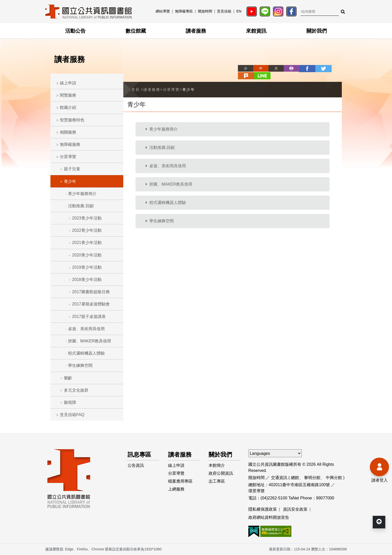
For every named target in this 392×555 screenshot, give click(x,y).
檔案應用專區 (181, 482)
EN (239, 11)
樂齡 (68, 378)
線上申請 (68, 83)
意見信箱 (224, 11)
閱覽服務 (68, 95)
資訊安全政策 (295, 509)
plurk (319, 68)
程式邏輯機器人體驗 (86, 353)
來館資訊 (256, 31)
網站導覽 (163, 11)
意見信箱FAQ (72, 415)
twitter (304, 68)
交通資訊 (279, 478)
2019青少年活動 (87, 267)
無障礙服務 (70, 144)
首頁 (136, 82)
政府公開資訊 (221, 474)
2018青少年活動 (87, 280)
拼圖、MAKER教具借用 (90, 341)
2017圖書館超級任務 (91, 292)
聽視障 (70, 402)
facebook (288, 68)
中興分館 (334, 478)
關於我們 (317, 31)
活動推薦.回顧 (81, 206)
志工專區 (217, 482)
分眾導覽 (68, 157)
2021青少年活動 (87, 243)
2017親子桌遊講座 (89, 317)
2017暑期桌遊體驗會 (91, 304)
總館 (295, 478)
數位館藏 (136, 31)
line (334, 68)
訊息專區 (140, 455)
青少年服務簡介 (82, 194)
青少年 (70, 181)
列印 (273, 68)
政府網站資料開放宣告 (269, 517)
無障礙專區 (184, 11)
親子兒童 (72, 169)
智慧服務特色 (72, 120)
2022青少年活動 (87, 230)
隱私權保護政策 (263, 509)
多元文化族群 (76, 390)
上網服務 (177, 490)
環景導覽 (256, 491)
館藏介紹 (68, 107)
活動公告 (75, 31)
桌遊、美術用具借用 (86, 329)
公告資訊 (136, 466)
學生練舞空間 (80, 365)
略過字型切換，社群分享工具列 (222, 64)
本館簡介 (217, 466)
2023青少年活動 (87, 218)
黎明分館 (312, 478)
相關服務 (68, 132)
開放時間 (205, 11)
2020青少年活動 (87, 255)
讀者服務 (196, 31)
